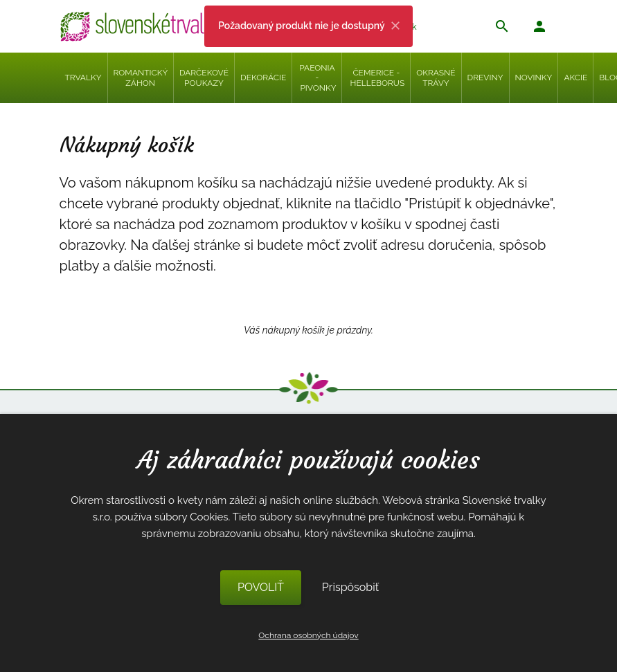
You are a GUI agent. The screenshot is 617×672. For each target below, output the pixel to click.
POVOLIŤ (261, 587)
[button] (539, 28)
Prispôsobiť (350, 587)
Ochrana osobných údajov (308, 635)
